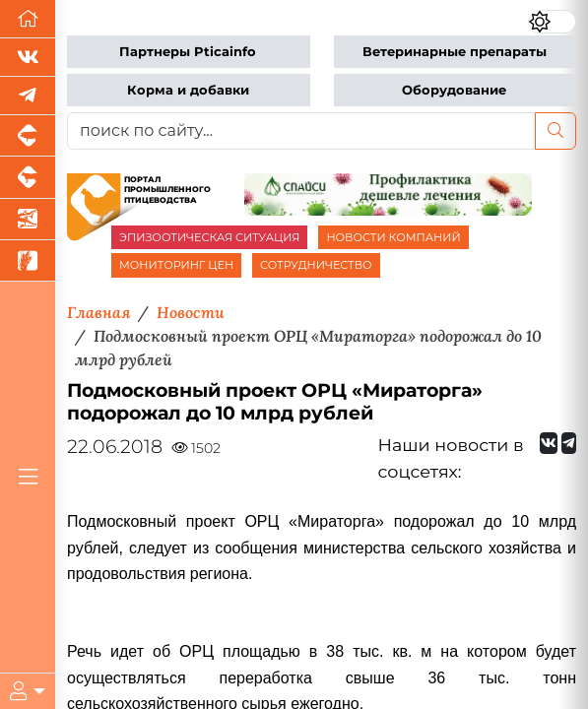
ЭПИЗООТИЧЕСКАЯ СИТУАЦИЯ (209, 237)
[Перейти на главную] (28, 19)
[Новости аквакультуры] (28, 220)
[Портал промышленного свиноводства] (28, 136)
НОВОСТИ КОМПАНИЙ (393, 237)
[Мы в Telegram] (28, 96)
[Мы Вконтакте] (28, 58)
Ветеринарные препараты (455, 52)
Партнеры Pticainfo (188, 52)
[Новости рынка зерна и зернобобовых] (28, 261)
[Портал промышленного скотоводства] (28, 177)
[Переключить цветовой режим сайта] (552, 22)
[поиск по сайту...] (301, 131)
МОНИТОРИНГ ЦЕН (176, 265)
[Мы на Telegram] (569, 443)
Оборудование (454, 90)
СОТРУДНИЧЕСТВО (316, 265)
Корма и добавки (188, 90)
